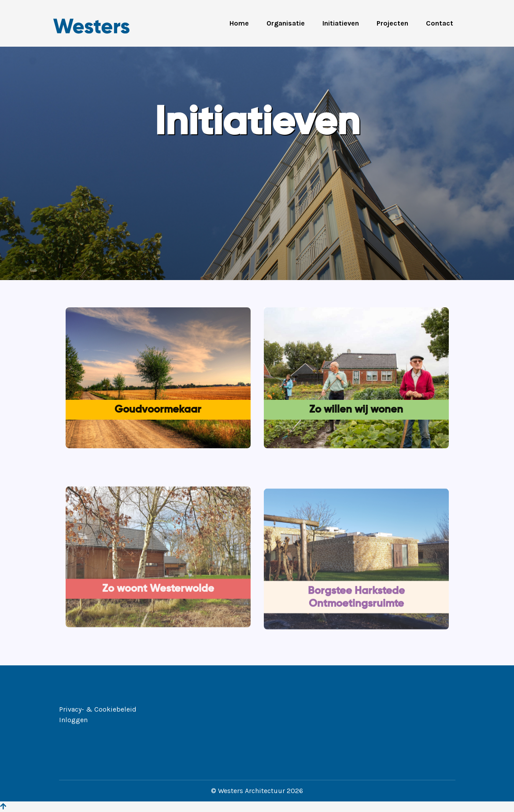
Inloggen (73, 720)
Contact (440, 23)
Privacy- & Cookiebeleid (98, 709)
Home (239, 23)
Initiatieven (341, 23)
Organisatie (286, 23)
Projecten (392, 23)
